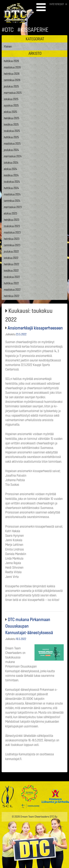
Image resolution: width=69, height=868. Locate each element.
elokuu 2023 (10, 213)
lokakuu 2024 (11, 163)
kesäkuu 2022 (11, 271)
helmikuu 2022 (12, 296)
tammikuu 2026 (12, 80)
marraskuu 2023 (13, 207)
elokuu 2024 (10, 169)
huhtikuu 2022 (11, 283)
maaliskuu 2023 (12, 232)
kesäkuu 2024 (11, 175)
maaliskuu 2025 (12, 144)
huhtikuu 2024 (11, 188)
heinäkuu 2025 (12, 118)
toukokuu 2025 (12, 131)
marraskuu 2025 (13, 93)
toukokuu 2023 (12, 226)
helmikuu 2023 (12, 239)
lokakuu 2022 (11, 258)
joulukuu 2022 (11, 251)
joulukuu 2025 (11, 86)
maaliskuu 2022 (12, 290)
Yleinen (8, 46)
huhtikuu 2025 (11, 137)
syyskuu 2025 (11, 105)
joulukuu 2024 (11, 150)
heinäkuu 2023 (12, 220)
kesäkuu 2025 (11, 124)
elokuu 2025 (10, 112)
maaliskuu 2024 (12, 194)
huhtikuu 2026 (11, 61)
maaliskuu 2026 (12, 67)
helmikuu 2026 (12, 74)
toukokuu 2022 (12, 277)
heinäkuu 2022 (11, 264)
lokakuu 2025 (11, 99)
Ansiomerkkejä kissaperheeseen (35, 328)
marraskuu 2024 (13, 156)
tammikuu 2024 (12, 201)
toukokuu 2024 (12, 182)
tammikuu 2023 (12, 245)
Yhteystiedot (57, 4)
